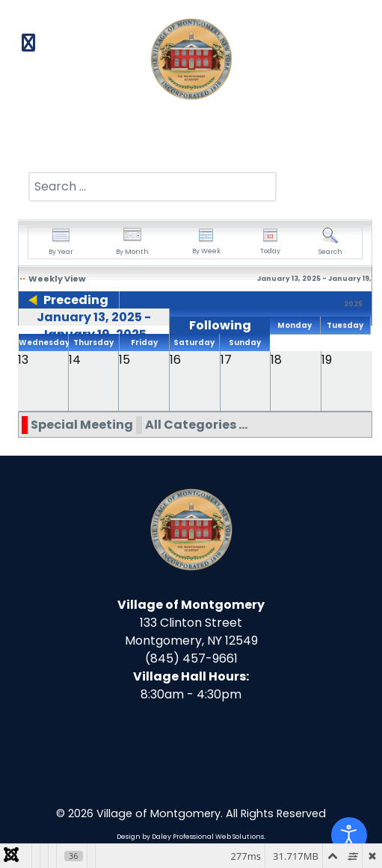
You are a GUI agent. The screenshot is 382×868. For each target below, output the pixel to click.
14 (75, 360)
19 (327, 360)
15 (124, 360)
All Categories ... (196, 425)
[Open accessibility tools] (349, 835)
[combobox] (153, 187)
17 (226, 360)
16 (175, 360)
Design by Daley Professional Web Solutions (190, 837)
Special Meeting (82, 425)
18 (276, 360)
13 (23, 360)
